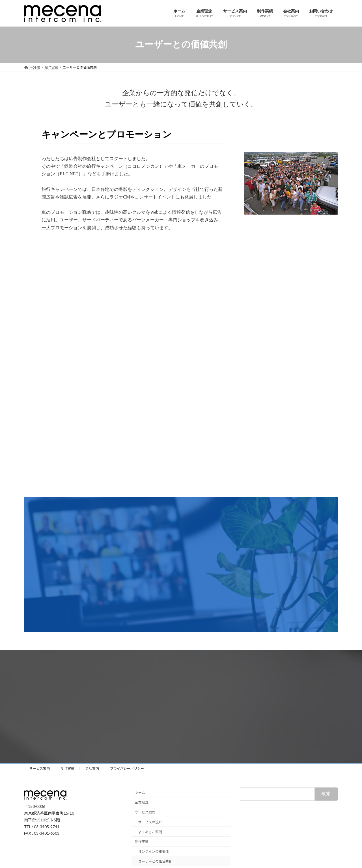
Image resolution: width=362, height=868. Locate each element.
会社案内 (92, 768)
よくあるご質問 (150, 832)
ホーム (140, 792)
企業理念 (142, 802)
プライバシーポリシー (127, 768)
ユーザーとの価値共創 (155, 861)
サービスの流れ (150, 822)
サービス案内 (40, 768)
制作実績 (68, 768)
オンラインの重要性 (154, 851)
